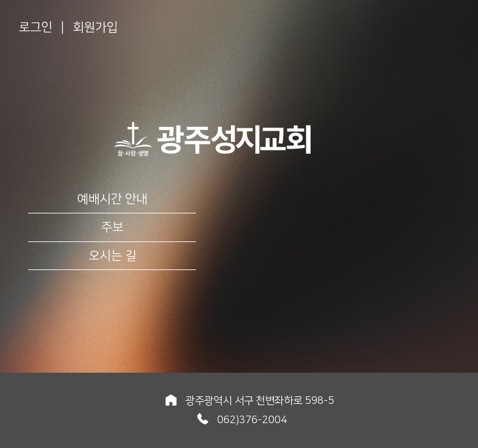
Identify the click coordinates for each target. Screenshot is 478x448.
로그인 (35, 27)
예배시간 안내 (112, 199)
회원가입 (95, 27)
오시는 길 (112, 256)
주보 (112, 227)
